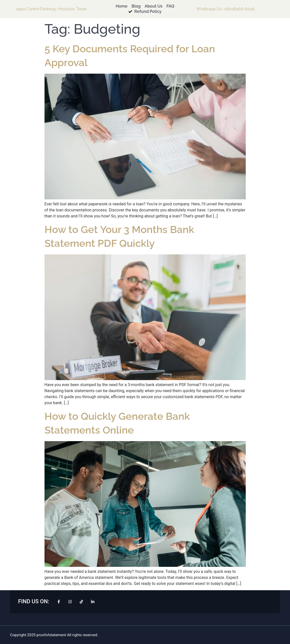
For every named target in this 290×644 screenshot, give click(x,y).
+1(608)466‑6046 (239, 9)
